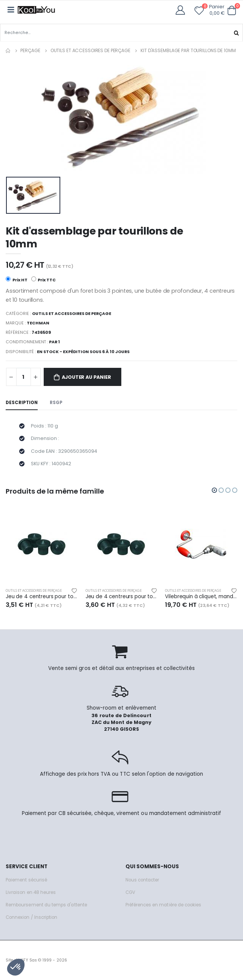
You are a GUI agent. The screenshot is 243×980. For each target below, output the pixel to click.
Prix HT (17, 279)
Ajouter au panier (86, 377)
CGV (130, 892)
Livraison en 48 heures (31, 892)
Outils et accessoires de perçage (90, 50)
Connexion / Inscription (31, 917)
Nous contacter (142, 880)
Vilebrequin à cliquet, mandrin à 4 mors (201, 597)
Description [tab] (22, 403)
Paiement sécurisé (26, 880)
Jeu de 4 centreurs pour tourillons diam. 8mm (42, 597)
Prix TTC (44, 279)
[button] (232, 10)
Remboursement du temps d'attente (46, 905)
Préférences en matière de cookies (164, 905)
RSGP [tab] (56, 403)
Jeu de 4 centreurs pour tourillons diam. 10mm (122, 597)
